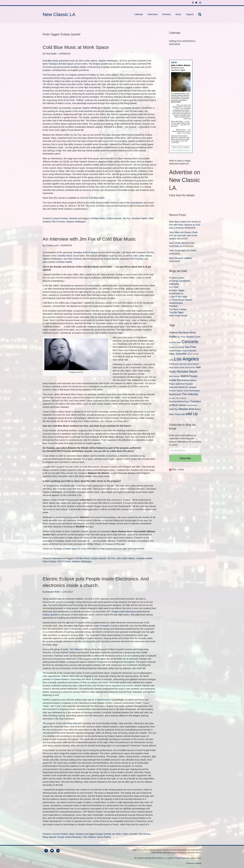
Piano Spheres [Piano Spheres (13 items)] (177, 384)
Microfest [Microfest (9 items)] (183, 364)
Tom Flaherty (76, 649)
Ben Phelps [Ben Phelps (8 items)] (182, 337)
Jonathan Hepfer (78, 67)
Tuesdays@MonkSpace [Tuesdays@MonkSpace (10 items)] (179, 402)
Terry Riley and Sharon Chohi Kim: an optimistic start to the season (183, 236)
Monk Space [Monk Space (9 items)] (174, 367)
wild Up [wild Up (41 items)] (192, 414)
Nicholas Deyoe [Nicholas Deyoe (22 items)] (187, 371)
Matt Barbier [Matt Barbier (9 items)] (174, 364)
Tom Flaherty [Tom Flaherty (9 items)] (181, 398)
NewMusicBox (176, 303)
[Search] (199, 14)
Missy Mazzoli (74, 723)
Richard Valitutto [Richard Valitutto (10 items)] (176, 391)
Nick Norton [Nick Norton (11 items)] (175, 376)
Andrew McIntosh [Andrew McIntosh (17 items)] (179, 333)
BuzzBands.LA (176, 293)
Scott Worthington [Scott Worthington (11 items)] (192, 391)
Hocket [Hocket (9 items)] (185, 351)
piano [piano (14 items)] (194, 380)
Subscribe (185, 458)
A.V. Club (174, 287)
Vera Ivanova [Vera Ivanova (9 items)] (192, 405)
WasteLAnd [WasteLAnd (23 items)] (186, 409)
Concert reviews (60, 218)
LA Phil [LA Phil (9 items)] (196, 354)
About (178, 14)
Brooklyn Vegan (177, 290)
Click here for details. (182, 195)
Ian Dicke (96, 632)
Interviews (153, 14)
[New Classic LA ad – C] (181, 106)
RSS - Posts (176, 470)
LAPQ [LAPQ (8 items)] (171, 360)
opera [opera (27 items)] (184, 376)
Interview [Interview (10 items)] (192, 351)
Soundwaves (137, 203)
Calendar (139, 14)
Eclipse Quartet (101, 64)
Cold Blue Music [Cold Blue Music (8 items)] (175, 342)
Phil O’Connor (58, 222)
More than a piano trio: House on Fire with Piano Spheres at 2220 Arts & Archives (185, 225)
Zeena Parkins (61, 679)
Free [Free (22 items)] (193, 347)
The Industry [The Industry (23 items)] (190, 394)
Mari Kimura (103, 700)
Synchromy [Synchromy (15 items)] (175, 394)
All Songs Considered (180, 281)
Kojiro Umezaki (101, 626)
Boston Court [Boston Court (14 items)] (194, 337)
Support (190, 14)
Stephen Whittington (76, 222)
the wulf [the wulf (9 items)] (172, 398)
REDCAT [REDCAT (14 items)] (183, 387)
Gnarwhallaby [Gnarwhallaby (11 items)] (175, 351)
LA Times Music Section (181, 300)
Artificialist (174, 284)
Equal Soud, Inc (183, 858)
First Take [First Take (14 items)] (184, 347)
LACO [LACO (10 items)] (190, 354)
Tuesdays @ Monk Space (61, 64)
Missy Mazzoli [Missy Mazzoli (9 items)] (193, 364)
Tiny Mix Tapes (176, 312)
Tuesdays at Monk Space (85, 252)
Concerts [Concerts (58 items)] (190, 342)
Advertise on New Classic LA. (185, 180)
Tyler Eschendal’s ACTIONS (183, 251)
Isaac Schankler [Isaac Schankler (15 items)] (178, 354)
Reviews (166, 14)
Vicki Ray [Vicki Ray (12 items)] (174, 409)
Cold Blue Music (50, 61)
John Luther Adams (142, 256)
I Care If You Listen (178, 297)
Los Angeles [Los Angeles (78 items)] (187, 359)
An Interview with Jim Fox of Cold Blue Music (89, 239)
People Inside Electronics (124, 612)
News (72, 834)
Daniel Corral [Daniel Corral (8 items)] (174, 347)
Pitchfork (173, 306)
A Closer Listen (176, 278)
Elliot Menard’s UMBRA (180, 258)
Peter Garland (74, 259)
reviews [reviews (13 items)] (192, 387)
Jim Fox (126, 218)
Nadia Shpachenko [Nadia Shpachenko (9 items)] (187, 367)
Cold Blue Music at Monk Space (76, 47)
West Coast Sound (178, 316)
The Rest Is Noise (178, 309)
